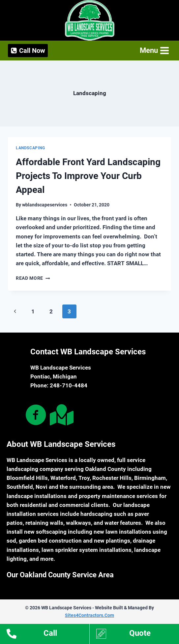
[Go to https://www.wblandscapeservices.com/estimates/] (138, 635)
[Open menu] (154, 50)
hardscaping (96, 514)
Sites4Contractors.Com (89, 615)
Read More (33, 278)
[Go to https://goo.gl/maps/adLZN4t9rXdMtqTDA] (60, 415)
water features (123, 523)
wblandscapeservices (45, 205)
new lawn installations (122, 532)
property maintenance (107, 496)
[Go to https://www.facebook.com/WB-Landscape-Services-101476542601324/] (36, 415)
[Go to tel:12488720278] (48, 635)
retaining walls (44, 523)
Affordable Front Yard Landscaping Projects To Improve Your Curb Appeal (88, 176)
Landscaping (30, 148)
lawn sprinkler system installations (87, 550)
